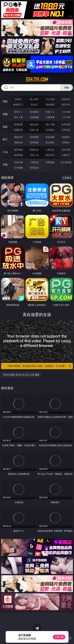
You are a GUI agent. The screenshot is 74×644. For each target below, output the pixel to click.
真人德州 (34, 99)
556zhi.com (37, 80)
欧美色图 (50, 137)
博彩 (5, 101)
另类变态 (66, 130)
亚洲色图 (34, 137)
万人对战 (50, 99)
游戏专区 (66, 99)
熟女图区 (50, 142)
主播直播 (50, 117)
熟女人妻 (18, 117)
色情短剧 (34, 168)
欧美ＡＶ (50, 112)
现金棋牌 (50, 105)
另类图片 (66, 142)
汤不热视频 (66, 162)
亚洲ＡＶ (18, 112)
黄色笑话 (50, 155)
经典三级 (34, 130)
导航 (5, 165)
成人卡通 (50, 124)
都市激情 (18, 150)
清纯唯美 (34, 142)
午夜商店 (34, 162)
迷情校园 (18, 155)
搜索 (67, 87)
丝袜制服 (34, 117)
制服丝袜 (18, 130)
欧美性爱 (66, 124)
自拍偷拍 (34, 112)
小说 (5, 152)
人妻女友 (50, 150)
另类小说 (34, 155)
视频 (5, 114)
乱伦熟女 (50, 130)
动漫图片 (66, 137)
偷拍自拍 (34, 124)
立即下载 (59, 637)
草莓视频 (50, 162)
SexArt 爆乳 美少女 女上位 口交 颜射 (21, 375)
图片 (5, 139)
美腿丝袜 (18, 142)
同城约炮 (18, 162)
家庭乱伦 (34, 150)
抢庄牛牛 (66, 105)
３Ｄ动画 (66, 112)
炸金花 (34, 105)
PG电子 (18, 99)
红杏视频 (18, 168)
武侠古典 (66, 150)
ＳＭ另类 (66, 117)
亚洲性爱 (18, 124)
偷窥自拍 (18, 137)
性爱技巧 (66, 155)
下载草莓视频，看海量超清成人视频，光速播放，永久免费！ (39, 366)
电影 (5, 127)
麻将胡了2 (18, 105)
